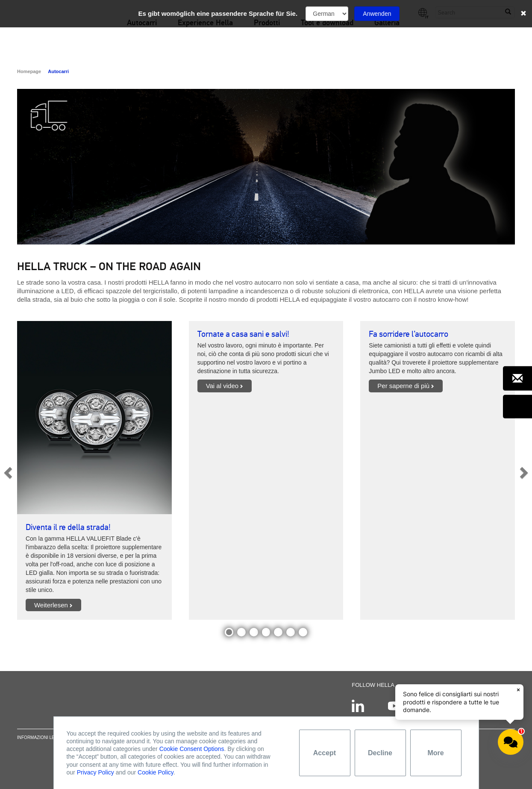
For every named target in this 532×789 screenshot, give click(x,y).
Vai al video (222, 386)
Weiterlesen (51, 605)
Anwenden (377, 14)
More (435, 753)
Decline (380, 753)
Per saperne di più (403, 386)
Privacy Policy (96, 772)
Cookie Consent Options (192, 749)
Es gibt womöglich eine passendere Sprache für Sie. (218, 13)
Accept (325, 753)
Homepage (29, 71)
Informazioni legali (41, 742)
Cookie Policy (156, 772)
